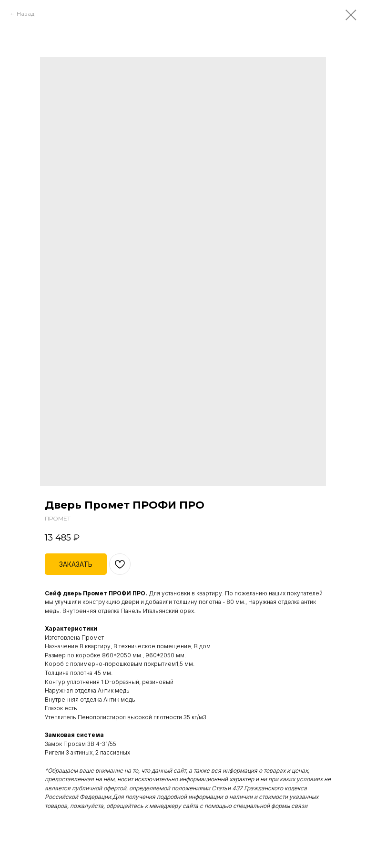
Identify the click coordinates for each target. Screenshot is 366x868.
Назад (25, 14)
